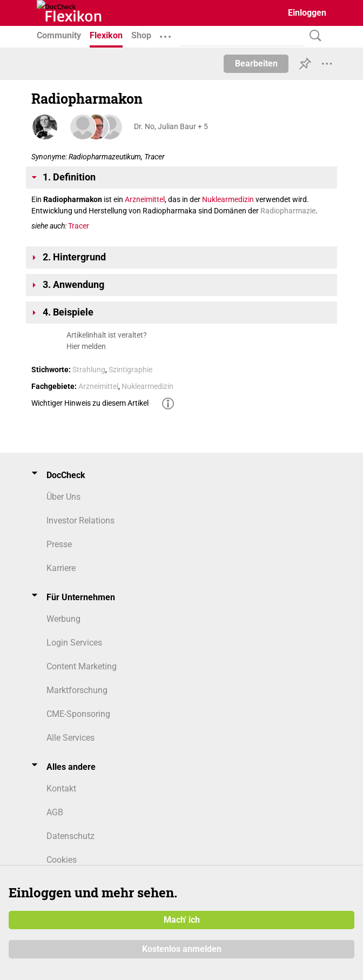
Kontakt (61, 788)
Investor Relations (80, 521)
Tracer (79, 226)
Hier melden (86, 346)
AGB (55, 812)
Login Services (74, 643)
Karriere (61, 568)
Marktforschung (77, 690)
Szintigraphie (130, 370)
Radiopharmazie (288, 211)
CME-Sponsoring (78, 714)
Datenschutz (70, 836)
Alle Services (70, 738)
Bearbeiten (256, 63)
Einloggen (307, 13)
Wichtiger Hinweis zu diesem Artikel (90, 403)
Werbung (63, 619)
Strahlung (89, 370)
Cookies (62, 860)
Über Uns (63, 497)
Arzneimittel (145, 199)
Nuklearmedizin (228, 199)
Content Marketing (82, 666)
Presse (59, 544)
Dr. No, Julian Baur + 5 (171, 126)
